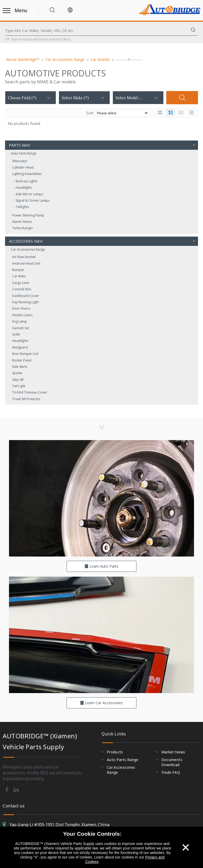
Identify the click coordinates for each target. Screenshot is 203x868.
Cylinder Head (23, 167)
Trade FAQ (171, 772)
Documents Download (172, 762)
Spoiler (17, 373)
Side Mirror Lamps (29, 194)
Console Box (22, 289)
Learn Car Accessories (101, 703)
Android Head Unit (26, 263)
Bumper (18, 270)
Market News (173, 752)
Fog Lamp (20, 321)
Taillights (22, 207)
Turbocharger (23, 228)
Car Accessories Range (26, 250)
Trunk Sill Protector (26, 399)
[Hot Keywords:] (193, 31)
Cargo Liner (21, 283)
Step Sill (18, 380)
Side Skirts (20, 367)
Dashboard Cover (26, 296)
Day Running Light (25, 302)
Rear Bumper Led (25, 354)
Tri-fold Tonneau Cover (30, 392)
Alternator (20, 161)
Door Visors (21, 308)
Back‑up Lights (26, 181)
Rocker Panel (22, 360)
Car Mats (19, 276)
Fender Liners (22, 315)
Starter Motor (22, 222)
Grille (16, 334)
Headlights (24, 187)
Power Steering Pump (28, 215)
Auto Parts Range (22, 153)
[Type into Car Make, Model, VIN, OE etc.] (97, 31)
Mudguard (20, 347)
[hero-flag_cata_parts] (101, 498)
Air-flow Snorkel (24, 257)
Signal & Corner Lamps (33, 200)
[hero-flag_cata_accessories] (101, 635)
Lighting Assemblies (27, 174)
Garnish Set (21, 328)
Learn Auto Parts (101, 566)
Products (115, 752)
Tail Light (19, 386)
